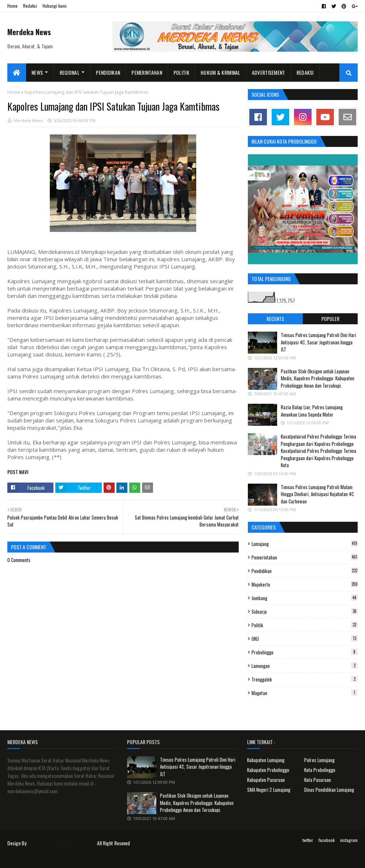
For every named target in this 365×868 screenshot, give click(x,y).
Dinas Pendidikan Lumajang (329, 790)
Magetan (305, 693)
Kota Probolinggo (320, 770)
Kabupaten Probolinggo (268, 770)
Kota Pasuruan (318, 780)
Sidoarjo (305, 612)
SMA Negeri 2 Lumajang (269, 790)
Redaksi (30, 6)
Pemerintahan (305, 557)
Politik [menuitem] (181, 72)
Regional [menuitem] (70, 72)
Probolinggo (305, 652)
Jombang (305, 598)
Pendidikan (305, 571)
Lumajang (305, 544)
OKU (305, 639)
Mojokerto (305, 584)
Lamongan (305, 666)
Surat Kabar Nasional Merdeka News (62, 843)
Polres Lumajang (319, 760)
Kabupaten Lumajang (266, 760)
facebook (327, 840)
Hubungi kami (55, 6)
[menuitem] (17, 73)
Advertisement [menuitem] (269, 72)
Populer (330, 319)
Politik (305, 625)
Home (12, 6)
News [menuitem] (37, 72)
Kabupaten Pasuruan (266, 780)
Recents (275, 319)
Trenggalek (305, 679)
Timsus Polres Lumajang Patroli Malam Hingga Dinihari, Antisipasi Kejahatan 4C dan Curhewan (317, 494)
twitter (308, 840)
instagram (349, 840)
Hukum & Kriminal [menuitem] (221, 72)
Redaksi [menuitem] (305, 72)
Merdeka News (29, 32)
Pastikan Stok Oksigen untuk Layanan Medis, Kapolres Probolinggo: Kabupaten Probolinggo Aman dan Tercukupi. (318, 378)
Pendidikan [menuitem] (108, 72)
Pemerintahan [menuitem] (147, 72)
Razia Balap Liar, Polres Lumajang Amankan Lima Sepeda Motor (312, 411)
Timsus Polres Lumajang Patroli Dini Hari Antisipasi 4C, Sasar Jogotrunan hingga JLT (319, 342)
